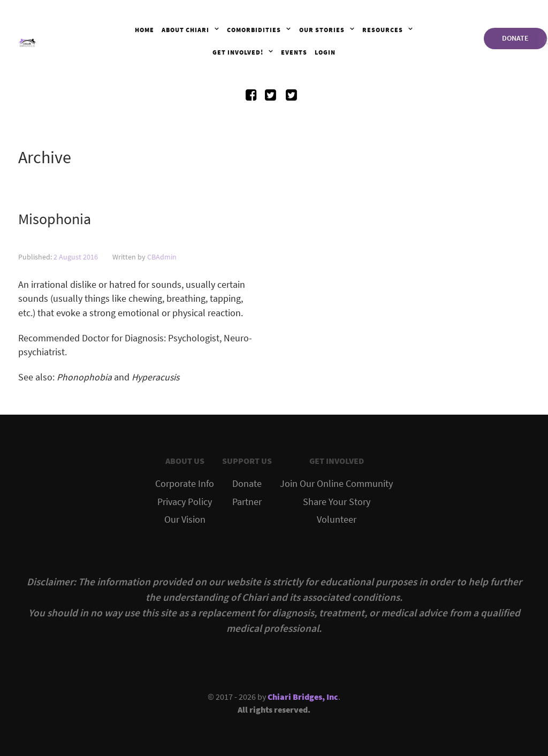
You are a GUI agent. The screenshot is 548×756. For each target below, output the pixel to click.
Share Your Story (337, 502)
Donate (247, 484)
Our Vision (185, 520)
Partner (247, 502)
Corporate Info (185, 484)
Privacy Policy (185, 502)
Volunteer (337, 520)
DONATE (515, 38)
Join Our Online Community (336, 484)
